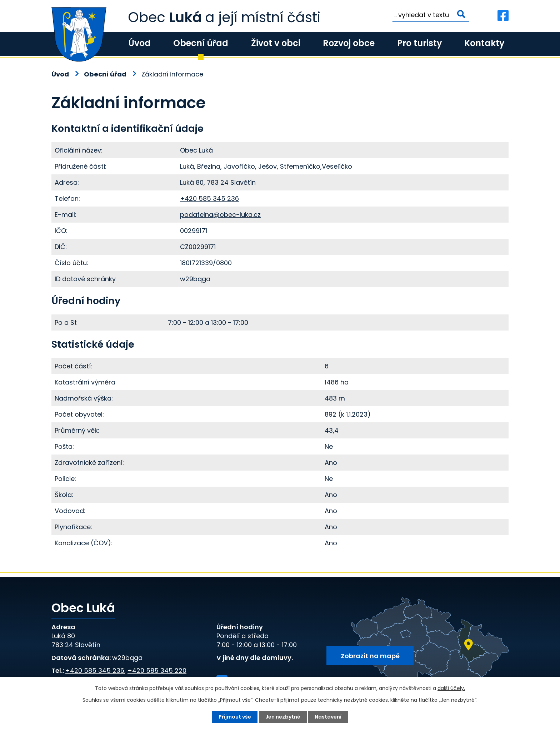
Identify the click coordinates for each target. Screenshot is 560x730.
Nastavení (328, 717)
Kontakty (484, 43)
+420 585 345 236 (209, 198)
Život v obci (276, 43)
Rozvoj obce (349, 43)
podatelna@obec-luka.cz (220, 215)
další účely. (451, 688)
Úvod (139, 43)
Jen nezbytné (283, 717)
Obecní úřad (201, 43)
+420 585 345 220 (157, 671)
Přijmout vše (235, 717)
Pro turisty (419, 43)
